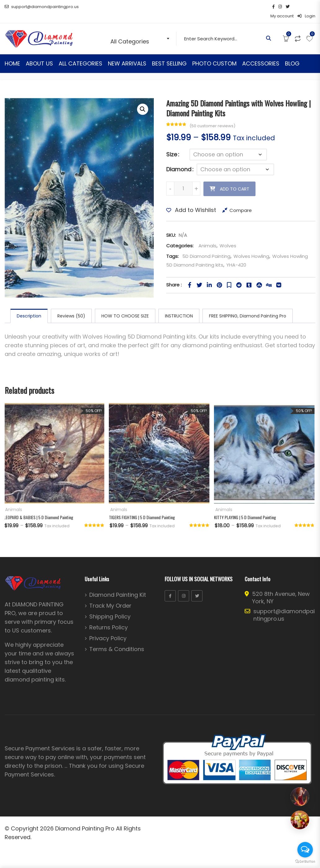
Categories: (180, 236)
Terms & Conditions (117, 640)
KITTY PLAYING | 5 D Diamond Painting (246, 508)
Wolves (228, 236)
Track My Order (110, 596)
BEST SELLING (169, 54)
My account (282, 7)
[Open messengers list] (305, 850)
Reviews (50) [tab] (71, 307)
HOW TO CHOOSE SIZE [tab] (125, 307)
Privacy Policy (108, 629)
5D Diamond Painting (206, 247)
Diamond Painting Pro (85, 819)
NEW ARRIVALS (127, 54)
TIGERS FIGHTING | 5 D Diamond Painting (143, 508)
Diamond (179, 160)
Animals (207, 236)
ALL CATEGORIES (80, 54)
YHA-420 (236, 256)
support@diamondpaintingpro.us (42, 7)
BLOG (292, 54)
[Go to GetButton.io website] (305, 862)
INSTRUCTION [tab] (179, 307)
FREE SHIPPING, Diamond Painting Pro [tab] (248, 307)
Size (172, 145)
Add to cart (235, 180)
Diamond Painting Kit (118, 586)
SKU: (171, 226)
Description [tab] (29, 307)
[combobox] (141, 29)
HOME (12, 54)
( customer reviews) (212, 117)
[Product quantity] (183, 179)
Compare (241, 201)
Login (306, 7)
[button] (143, 100)
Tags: (172, 247)
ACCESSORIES (261, 54)
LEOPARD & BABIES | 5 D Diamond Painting (39, 508)
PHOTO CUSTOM (214, 54)
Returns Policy (109, 618)
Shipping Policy (110, 607)
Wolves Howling (251, 247)
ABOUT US (39, 54)
